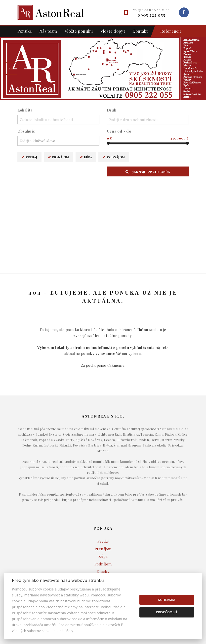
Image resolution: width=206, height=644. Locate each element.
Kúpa (88, 157)
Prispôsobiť (167, 612)
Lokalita (25, 110)
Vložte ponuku (79, 31)
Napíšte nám (103, 567)
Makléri (103, 560)
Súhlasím (167, 600)
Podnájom (116, 157)
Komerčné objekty (103, 519)
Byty (103, 511)
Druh (112, 110)
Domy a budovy (103, 504)
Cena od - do (119, 131)
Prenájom (61, 157)
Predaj (32, 157)
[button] (11, 69)
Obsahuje (26, 131)
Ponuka (25, 31)
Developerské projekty (103, 534)
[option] (103, 69)
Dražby (103, 485)
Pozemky (103, 526)
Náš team (48, 31)
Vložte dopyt (113, 31)
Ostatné (103, 541)
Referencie (169, 31)
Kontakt (140, 31)
